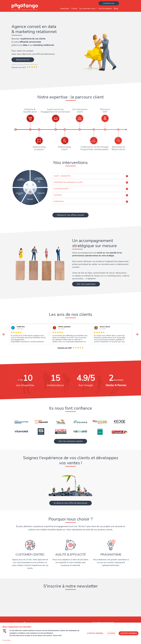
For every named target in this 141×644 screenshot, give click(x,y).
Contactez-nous (109, 3)
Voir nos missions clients (70, 441)
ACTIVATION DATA (61, 189)
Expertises (65, 8)
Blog (116, 8)
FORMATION (59, 201)
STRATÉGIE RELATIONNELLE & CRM (68, 182)
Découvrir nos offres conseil (70, 215)
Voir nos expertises (86, 284)
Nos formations (105, 8)
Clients (74, 8)
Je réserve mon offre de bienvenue (70, 503)
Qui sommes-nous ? (88, 8)
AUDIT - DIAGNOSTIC (62, 176)
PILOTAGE (58, 195)
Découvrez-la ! (23, 60)
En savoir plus (6, 640)
